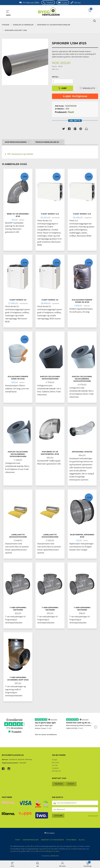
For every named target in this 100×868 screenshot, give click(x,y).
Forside (54, 761)
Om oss (77, 3)
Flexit (71, 112)
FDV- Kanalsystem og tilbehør (20, 154)
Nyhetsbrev (71, 841)
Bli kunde (55, 764)
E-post (65, 3)
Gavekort (55, 769)
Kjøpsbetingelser (31, 841)
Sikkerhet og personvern (52, 841)
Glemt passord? (93, 817)
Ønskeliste (87, 88)
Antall (55, 77)
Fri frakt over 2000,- (31, 3)
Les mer (33, 853)
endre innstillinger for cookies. (49, 853)
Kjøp (62, 88)
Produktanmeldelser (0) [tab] (47, 142)
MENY (8, 12)
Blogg (82, 841)
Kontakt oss (56, 772)
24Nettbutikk (54, 857)
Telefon (50, 3)
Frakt (18, 841)
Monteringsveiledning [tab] (16, 142)
